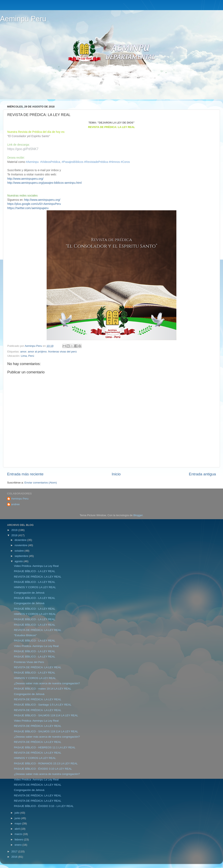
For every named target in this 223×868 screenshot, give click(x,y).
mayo (18, 823)
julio (17, 813)
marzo (19, 834)
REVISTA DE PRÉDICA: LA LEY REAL (38, 577)
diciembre (21, 540)
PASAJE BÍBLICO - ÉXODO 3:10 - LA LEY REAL (44, 806)
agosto (19, 561)
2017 (15, 851)
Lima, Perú (27, 356)
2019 (15, 530)
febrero (19, 840)
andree (15, 504)
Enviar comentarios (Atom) (41, 483)
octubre (20, 551)
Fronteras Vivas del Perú (29, 662)
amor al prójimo (37, 352)
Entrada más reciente (25, 474)
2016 (15, 857)
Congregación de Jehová (29, 593)
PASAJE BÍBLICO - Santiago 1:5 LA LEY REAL (43, 705)
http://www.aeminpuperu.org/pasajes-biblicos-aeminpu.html (44, 183)
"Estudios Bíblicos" (25, 635)
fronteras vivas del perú (62, 352)
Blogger (138, 515)
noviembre (21, 545)
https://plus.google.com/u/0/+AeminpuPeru (34, 204)
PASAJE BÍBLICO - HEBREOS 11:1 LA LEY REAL (45, 747)
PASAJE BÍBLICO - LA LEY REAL (35, 571)
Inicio (116, 474)
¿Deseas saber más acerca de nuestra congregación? (47, 683)
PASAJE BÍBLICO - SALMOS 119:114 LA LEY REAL (46, 715)
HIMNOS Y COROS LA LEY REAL (35, 587)
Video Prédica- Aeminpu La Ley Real (36, 566)
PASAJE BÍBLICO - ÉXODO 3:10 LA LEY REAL (43, 769)
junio (18, 818)
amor (23, 352)
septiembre (22, 556)
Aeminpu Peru (23, 19)
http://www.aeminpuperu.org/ (25, 179)
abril (18, 829)
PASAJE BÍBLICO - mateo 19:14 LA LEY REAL (43, 689)
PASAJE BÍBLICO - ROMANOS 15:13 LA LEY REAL (46, 763)
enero (18, 845)
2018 (15, 535)
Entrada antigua (202, 474)
